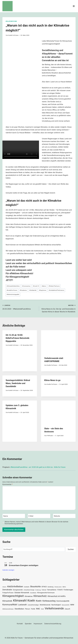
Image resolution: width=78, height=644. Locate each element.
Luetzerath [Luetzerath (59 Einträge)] (22, 605)
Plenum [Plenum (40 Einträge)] (28, 609)
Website (57, 516)
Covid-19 (36, 286)
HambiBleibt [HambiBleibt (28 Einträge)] (33, 593)
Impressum (38, 624)
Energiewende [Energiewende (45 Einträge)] (18, 590)
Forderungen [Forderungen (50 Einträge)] (68, 590)
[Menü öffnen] (74, 6)
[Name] (14, 516)
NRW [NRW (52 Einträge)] (72, 605)
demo (44, 286)
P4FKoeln (50, 436)
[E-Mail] (39, 516)
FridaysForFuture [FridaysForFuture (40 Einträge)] (8, 593)
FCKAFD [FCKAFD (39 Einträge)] (60, 590)
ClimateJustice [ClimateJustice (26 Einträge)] (58, 587)
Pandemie (23, 290)
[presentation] (58, 342)
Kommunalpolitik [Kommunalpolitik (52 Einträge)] (63, 601)
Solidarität (33, 290)
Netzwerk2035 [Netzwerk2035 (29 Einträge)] (66, 605)
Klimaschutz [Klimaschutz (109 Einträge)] (40, 596)
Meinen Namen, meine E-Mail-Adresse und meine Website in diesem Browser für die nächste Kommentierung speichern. (36, 523)
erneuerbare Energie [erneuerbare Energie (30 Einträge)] (29, 590)
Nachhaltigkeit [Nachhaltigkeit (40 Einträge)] (56, 605)
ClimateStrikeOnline (13, 286)
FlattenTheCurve (54, 286)
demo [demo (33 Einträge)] (64, 587)
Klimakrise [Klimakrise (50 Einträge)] (29, 596)
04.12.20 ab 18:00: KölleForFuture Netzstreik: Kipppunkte (18, 338)
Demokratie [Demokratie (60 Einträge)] (7, 590)
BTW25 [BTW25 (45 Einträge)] (44, 587)
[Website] (64, 516)
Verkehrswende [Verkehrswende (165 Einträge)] (54, 608)
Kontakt (20, 624)
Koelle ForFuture (13, 35)
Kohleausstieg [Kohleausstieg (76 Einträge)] (49, 601)
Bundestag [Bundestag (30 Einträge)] (51, 587)
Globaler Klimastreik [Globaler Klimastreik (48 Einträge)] (22, 593)
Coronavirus (26, 286)
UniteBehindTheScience (56, 290)
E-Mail (31, 516)
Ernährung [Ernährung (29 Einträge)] (38, 590)
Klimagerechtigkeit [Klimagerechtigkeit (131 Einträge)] (13, 596)
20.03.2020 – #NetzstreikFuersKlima (20, 307)
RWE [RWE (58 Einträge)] (38, 609)
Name (6, 516)
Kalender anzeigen (8, 570)
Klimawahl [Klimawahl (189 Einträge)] (20, 601)
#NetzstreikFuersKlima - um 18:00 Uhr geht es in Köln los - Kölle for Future (38, 467)
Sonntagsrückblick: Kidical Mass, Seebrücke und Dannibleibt (18, 383)
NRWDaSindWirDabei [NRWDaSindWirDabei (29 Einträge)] (8, 609)
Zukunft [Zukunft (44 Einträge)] (67, 609)
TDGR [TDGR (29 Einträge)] (42, 609)
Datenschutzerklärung (53, 624)
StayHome (43, 290)
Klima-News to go (52, 380)
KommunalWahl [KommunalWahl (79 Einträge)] (10, 605)
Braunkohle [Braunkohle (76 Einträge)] (36, 587)
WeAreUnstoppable (13, 294)
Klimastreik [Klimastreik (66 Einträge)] (7, 601)
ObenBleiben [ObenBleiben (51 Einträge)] (19, 609)
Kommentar (8, 484)
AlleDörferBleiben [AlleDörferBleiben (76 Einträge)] (15, 587)
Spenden (28, 624)
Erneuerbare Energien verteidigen (24, 565)
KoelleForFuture (12, 290)
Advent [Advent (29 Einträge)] (4, 587)
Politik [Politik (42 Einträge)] (33, 609)
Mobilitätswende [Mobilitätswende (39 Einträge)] (45, 605)
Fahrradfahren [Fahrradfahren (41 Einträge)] (52, 590)
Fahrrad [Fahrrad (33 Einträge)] (44, 590)
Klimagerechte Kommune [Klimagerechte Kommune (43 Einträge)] (46, 593)
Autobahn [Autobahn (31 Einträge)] (27, 587)
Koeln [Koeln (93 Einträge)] (39, 601)
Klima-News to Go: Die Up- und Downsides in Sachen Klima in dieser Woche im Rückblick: (58, 308)
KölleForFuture (11, 21)
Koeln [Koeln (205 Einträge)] (31, 601)
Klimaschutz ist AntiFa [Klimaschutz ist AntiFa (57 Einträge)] (57, 596)
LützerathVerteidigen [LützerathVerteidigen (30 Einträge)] (33, 605)
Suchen (71, 549)
